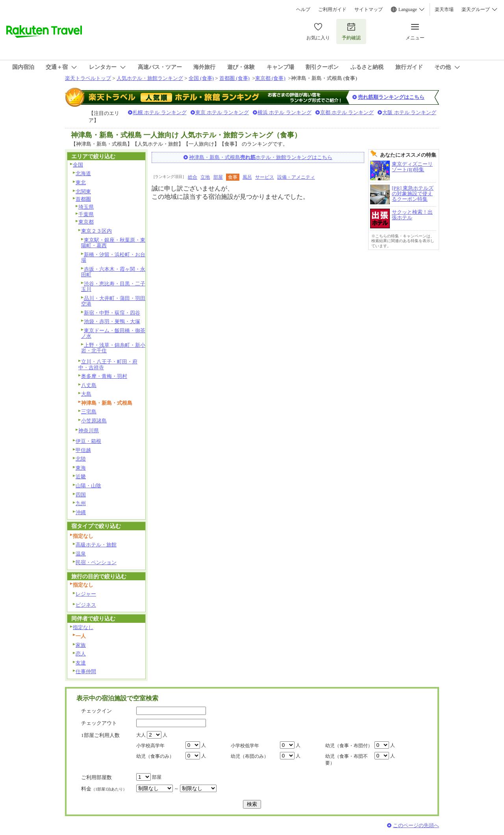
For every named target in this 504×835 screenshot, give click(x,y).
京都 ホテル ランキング (347, 112)
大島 (86, 394)
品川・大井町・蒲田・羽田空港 (113, 301)
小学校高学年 (150, 746)
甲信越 (83, 450)
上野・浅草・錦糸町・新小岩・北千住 (113, 348)
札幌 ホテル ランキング (160, 112)
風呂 (247, 177)
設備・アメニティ (296, 177)
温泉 (81, 554)
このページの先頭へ (416, 825)
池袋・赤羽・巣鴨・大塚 (112, 321)
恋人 (81, 654)
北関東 (83, 192)
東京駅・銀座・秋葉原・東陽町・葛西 (113, 243)
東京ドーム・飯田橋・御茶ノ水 (113, 333)
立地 (205, 177)
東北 (81, 182)
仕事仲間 (86, 671)
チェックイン (96, 711)
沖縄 (81, 512)
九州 (81, 503)
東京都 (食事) (270, 78)
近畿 (81, 477)
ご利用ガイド (332, 9)
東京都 (86, 222)
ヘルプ (303, 9)
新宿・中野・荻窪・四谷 (112, 313)
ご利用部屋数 (96, 777)
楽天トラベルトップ (88, 78)
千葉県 (86, 214)
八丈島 (89, 385)
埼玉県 (86, 207)
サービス (265, 177)
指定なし (83, 627)
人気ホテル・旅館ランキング (150, 78)
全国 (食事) (201, 78)
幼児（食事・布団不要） (346, 760)
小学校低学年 (245, 746)
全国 (78, 165)
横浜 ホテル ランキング (284, 112)
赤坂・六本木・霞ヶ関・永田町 (113, 272)
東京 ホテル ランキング (222, 112)
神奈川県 (89, 430)
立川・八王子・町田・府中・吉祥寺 (108, 365)
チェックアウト (99, 723)
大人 (141, 735)
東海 (81, 468)
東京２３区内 (96, 231)
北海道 (83, 173)
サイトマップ (369, 9)
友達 (81, 663)
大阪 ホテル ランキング (409, 112)
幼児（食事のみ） (155, 756)
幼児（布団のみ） (250, 756)
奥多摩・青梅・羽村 (104, 376)
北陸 (81, 459)
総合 (193, 177)
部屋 (218, 177)
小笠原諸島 (94, 421)
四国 (81, 495)
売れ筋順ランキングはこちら (391, 97)
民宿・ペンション (96, 562)
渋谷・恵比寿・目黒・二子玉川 (113, 287)
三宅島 (89, 412)
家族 (81, 645)
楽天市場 (444, 9)
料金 (104, 789)
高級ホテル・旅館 (96, 545)
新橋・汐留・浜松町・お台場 (113, 257)
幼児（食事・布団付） (349, 746)
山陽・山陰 (88, 486)
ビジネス (86, 605)
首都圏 (83, 199)
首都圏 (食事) (234, 78)
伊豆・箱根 (88, 441)
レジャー (86, 594)
